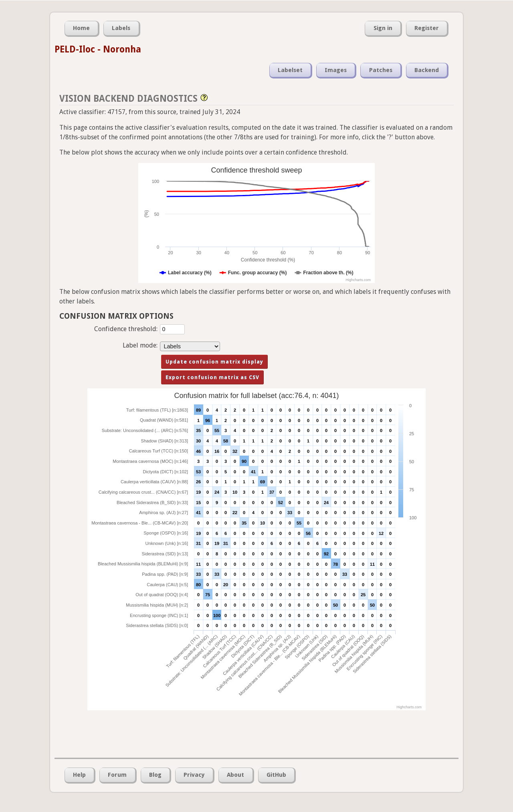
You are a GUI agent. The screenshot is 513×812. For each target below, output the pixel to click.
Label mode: (140, 345)
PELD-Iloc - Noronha (98, 49)
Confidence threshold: (126, 329)
